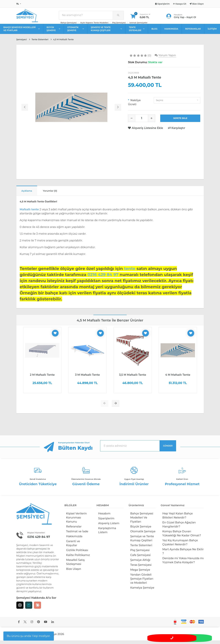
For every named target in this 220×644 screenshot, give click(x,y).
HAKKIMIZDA (171, 32)
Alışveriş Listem (109, 527)
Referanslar (74, 530)
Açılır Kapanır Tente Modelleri (94, 24)
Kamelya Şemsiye (142, 591)
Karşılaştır (177, 131)
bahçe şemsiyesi (37, 552)
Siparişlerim (106, 522)
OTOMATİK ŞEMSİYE (76, 32)
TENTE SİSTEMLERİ (137, 32)
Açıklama (29, 194)
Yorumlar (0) (56, 194)
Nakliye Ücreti (134, 105)
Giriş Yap (179, 19)
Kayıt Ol (191, 19)
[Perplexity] (29, 609)
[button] (177, 103)
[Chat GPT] (20, 609)
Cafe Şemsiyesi (141, 559)
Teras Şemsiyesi (141, 568)
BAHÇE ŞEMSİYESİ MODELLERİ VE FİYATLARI (22, 32)
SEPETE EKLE (180, 121)
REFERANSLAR (193, 32)
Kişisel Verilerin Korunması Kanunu (76, 521)
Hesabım (104, 517)
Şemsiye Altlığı (140, 563)
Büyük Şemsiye (141, 530)
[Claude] (37, 609)
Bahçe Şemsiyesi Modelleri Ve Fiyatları (142, 521)
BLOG (154, 32)
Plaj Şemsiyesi (119, 24)
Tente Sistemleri (141, 549)
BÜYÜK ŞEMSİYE (53, 32)
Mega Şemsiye (140, 573)
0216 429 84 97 (40, 540)
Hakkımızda (74, 540)
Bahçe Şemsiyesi (69, 24)
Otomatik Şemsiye (143, 535)
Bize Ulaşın (74, 572)
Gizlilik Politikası (77, 554)
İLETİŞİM (212, 32)
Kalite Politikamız (78, 559)
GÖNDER (168, 449)
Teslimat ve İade (77, 535)
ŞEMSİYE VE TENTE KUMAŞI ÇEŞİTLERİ (106, 32)
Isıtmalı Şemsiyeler (139, 24)
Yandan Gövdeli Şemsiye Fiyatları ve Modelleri (142, 582)
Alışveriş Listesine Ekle (146, 131)
